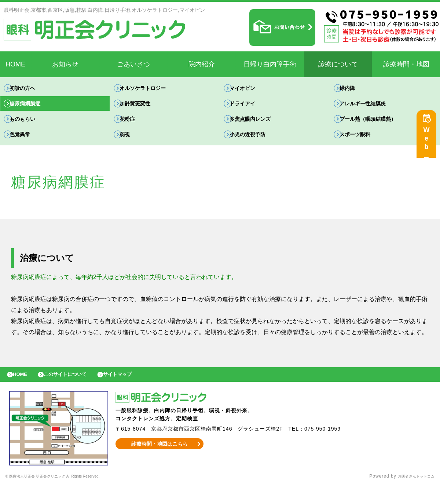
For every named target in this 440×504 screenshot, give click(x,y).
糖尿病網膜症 (33, 109)
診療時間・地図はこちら (160, 462)
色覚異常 (27, 147)
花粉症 (134, 128)
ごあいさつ (133, 64)
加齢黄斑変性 (143, 109)
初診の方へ (30, 90)
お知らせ (65, 64)
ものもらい (30, 128)
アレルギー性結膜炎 (371, 109)
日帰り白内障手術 (270, 64)
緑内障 (354, 90)
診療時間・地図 (406, 64)
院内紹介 (202, 64)
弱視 (131, 147)
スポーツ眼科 (363, 147)
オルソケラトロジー (151, 90)
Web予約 (428, 144)
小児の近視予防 (256, 147)
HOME (15, 64)
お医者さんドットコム (411, 495)
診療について (338, 64)
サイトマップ (134, 391)
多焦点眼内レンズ (258, 128)
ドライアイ (250, 109)
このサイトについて (75, 391)
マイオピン (250, 90)
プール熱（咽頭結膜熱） (377, 128)
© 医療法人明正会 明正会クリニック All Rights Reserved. (69, 495)
